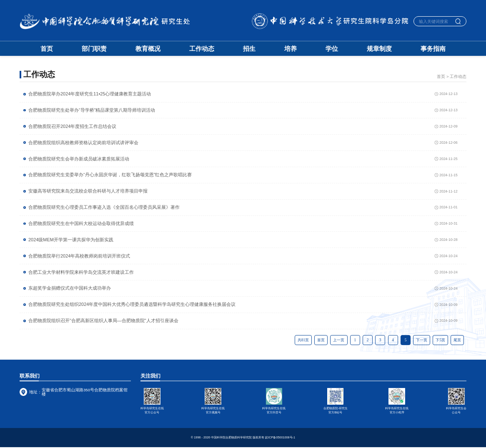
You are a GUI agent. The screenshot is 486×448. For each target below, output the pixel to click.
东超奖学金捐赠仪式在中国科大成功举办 (70, 288)
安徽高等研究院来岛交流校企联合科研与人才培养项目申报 (88, 191)
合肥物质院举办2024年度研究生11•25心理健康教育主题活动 (90, 94)
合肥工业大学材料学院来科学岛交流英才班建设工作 (81, 272)
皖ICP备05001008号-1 (280, 438)
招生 (249, 49)
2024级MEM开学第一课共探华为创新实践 (71, 240)
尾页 (457, 340)
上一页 (339, 340)
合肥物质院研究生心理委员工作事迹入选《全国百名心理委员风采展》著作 (104, 207)
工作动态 (202, 49)
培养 (291, 49)
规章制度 (379, 49)
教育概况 (148, 49)
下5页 (440, 340)
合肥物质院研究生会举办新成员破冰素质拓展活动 (79, 159)
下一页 (422, 340)
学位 (332, 49)
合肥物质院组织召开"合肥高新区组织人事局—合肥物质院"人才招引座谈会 (103, 321)
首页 (47, 49)
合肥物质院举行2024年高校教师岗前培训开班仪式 (79, 256)
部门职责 (94, 49)
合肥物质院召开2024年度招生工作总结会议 (72, 126)
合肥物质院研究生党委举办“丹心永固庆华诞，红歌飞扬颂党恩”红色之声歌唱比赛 (110, 175)
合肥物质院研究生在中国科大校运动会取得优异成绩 (81, 224)
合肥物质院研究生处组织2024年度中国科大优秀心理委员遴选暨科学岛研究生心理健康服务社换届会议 (132, 304)
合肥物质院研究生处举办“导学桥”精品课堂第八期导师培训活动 (92, 110)
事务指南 (433, 49)
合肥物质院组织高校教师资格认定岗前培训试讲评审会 (83, 143)
